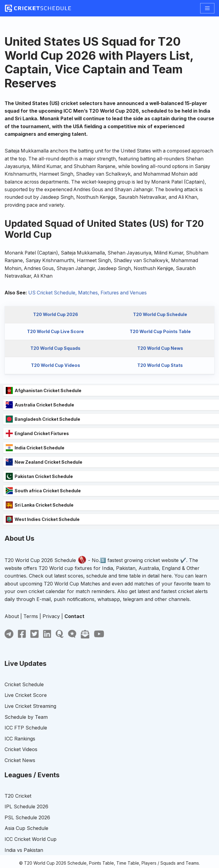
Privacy (51, 629)
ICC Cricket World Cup (31, 852)
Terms (31, 629)
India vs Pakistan (24, 863)
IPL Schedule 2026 (26, 819)
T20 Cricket (18, 808)
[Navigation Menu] (207, 8)
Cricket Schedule (24, 697)
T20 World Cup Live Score (55, 333)
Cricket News (20, 773)
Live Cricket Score (26, 708)
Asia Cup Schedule (26, 841)
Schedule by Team (26, 729)
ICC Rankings (20, 751)
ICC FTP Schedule (26, 740)
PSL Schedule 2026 (27, 830)
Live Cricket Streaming (30, 719)
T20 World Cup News (160, 350)
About (12, 629)
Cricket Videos (21, 762)
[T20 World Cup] (38, 8)
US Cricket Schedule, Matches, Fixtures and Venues (89, 294)
